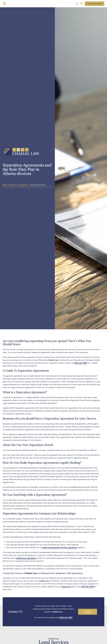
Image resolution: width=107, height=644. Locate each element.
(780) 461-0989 (80, 363)
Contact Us (66, 587)
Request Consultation (95, 4)
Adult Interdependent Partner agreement (60, 548)
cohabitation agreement (26, 558)
